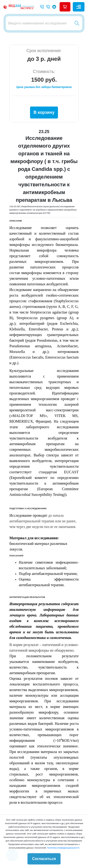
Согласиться (44, 859)
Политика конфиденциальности (63, 848)
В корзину (44, 112)
